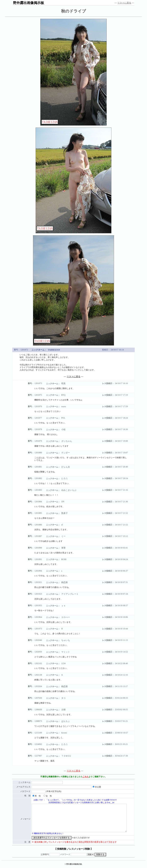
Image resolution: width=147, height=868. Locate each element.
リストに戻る (124, 3)
